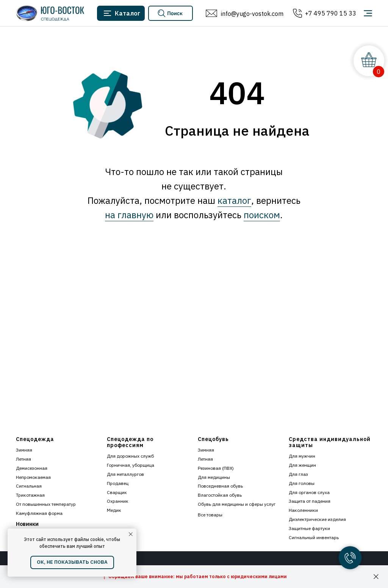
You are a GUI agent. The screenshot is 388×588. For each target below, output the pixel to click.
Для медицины (214, 477)
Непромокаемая (33, 477)
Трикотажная (30, 495)
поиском (262, 215)
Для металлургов (125, 474)
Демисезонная (32, 468)
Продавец (118, 483)
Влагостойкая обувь (220, 495)
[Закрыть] (376, 577)
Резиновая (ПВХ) (216, 468)
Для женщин (302, 465)
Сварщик (117, 492)
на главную (129, 215)
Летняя (23, 459)
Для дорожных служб (130, 456)
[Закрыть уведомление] (131, 534)
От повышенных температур (46, 504)
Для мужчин (302, 456)
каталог (234, 200)
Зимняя (24, 450)
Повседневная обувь (220, 486)
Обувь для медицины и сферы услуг (237, 504)
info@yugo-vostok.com (252, 14)
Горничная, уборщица (131, 465)
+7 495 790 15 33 (331, 13)
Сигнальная (29, 486)
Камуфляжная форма (39, 513)
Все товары (210, 515)
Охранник (118, 501)
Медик (114, 510)
